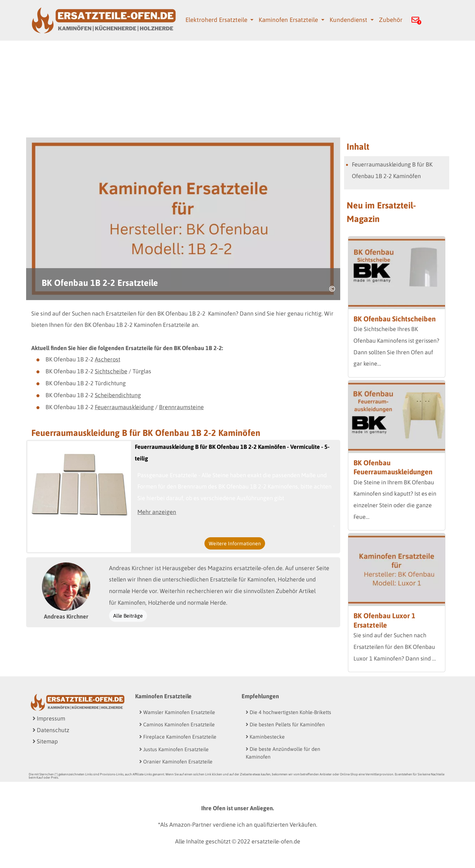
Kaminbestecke (265, 737)
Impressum (49, 718)
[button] (415, 21)
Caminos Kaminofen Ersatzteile (177, 724)
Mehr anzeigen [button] (157, 512)
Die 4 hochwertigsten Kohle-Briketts (288, 712)
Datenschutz (51, 730)
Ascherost (108, 359)
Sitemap (45, 741)
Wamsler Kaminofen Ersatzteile (177, 712)
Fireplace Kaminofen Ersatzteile (178, 737)
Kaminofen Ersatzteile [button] (289, 20)
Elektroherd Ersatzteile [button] (217, 20)
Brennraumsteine (181, 407)
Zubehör (391, 20)
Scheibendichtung (118, 395)
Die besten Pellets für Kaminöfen (285, 724)
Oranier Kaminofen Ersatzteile (176, 762)
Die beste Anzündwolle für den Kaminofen (283, 753)
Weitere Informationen (235, 543)
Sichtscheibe (111, 371)
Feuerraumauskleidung (124, 407)
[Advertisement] (238, 89)
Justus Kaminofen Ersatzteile (174, 749)
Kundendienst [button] (349, 20)
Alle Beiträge (128, 616)
